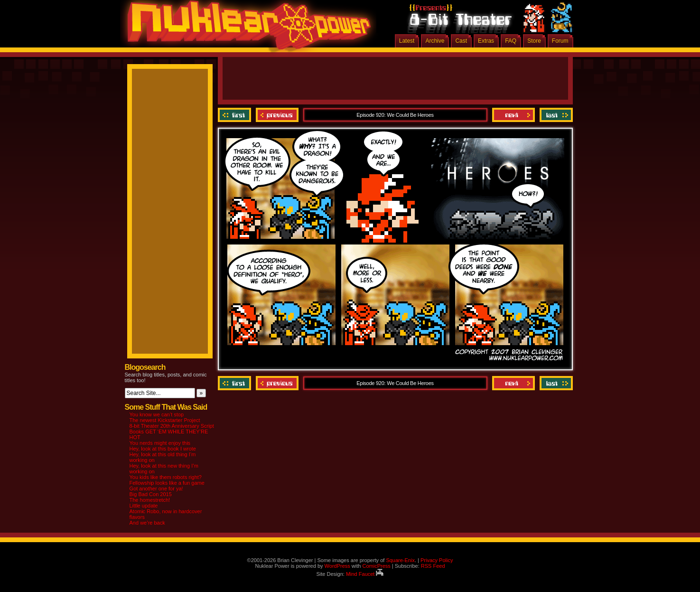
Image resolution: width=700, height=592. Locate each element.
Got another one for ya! (156, 489)
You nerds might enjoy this (160, 443)
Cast (461, 41)
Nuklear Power (246, 28)
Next (513, 115)
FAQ (511, 41)
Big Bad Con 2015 (151, 494)
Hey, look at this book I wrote (163, 449)
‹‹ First (236, 115)
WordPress (337, 566)
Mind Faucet (365, 574)
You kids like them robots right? (166, 477)
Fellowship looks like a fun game (167, 483)
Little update (144, 506)
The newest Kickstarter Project (165, 420)
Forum (560, 41)
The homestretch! (150, 500)
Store (534, 41)
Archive (435, 41)
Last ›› (555, 115)
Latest (407, 41)
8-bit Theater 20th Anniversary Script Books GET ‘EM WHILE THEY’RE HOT (172, 432)
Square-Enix (400, 560)
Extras (486, 41)
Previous (277, 115)
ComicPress (376, 566)
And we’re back (147, 523)
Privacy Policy (437, 560)
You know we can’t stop (157, 414)
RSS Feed (433, 566)
